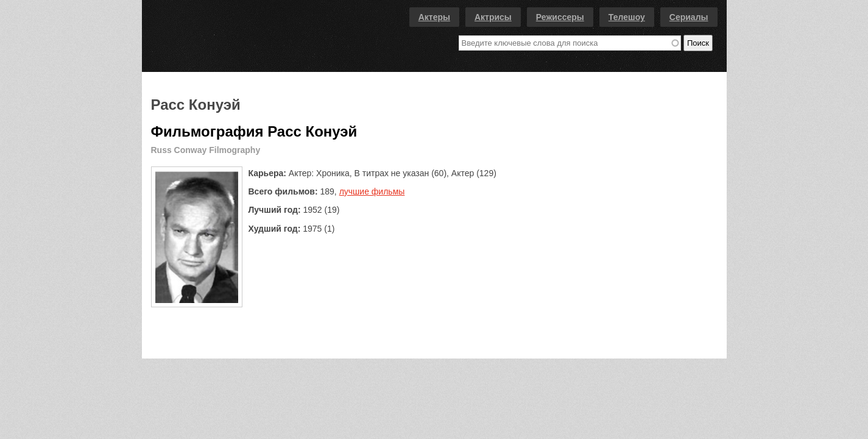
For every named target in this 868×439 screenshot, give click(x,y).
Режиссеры (560, 17)
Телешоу (627, 17)
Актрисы (493, 17)
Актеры (434, 17)
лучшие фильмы (372, 191)
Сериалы (689, 17)
